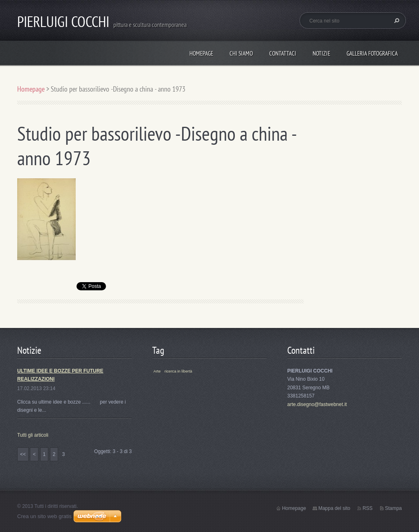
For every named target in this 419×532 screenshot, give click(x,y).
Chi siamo (241, 53)
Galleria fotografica (372, 53)
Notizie (321, 53)
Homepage (201, 53)
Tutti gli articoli (33, 435)
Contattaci (283, 53)
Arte (157, 371)
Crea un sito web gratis (44, 516)
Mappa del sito (334, 508)
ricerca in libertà (178, 371)
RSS (368, 508)
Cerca (396, 20)
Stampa (393, 508)
